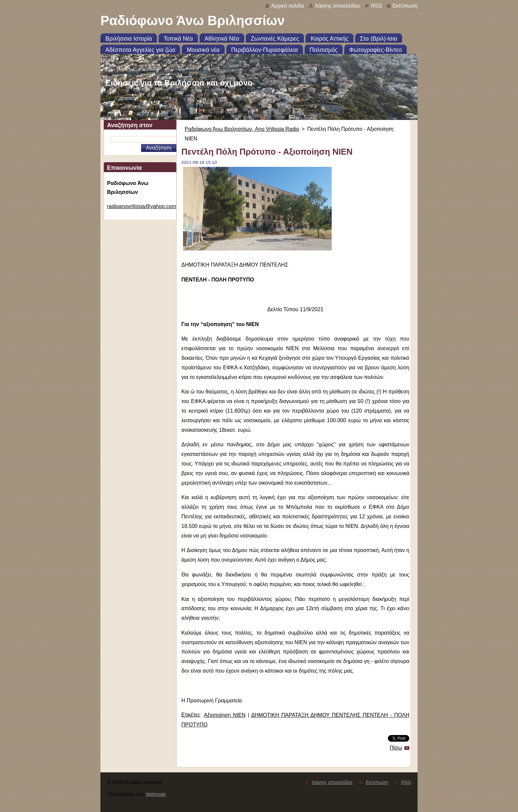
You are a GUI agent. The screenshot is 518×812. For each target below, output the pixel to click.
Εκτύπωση (405, 6)
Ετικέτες (191, 715)
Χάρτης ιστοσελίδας (337, 6)
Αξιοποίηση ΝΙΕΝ (225, 715)
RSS (376, 6)
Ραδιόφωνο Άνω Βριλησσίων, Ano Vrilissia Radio (242, 129)
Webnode (156, 794)
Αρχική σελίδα (287, 6)
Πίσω (396, 748)
